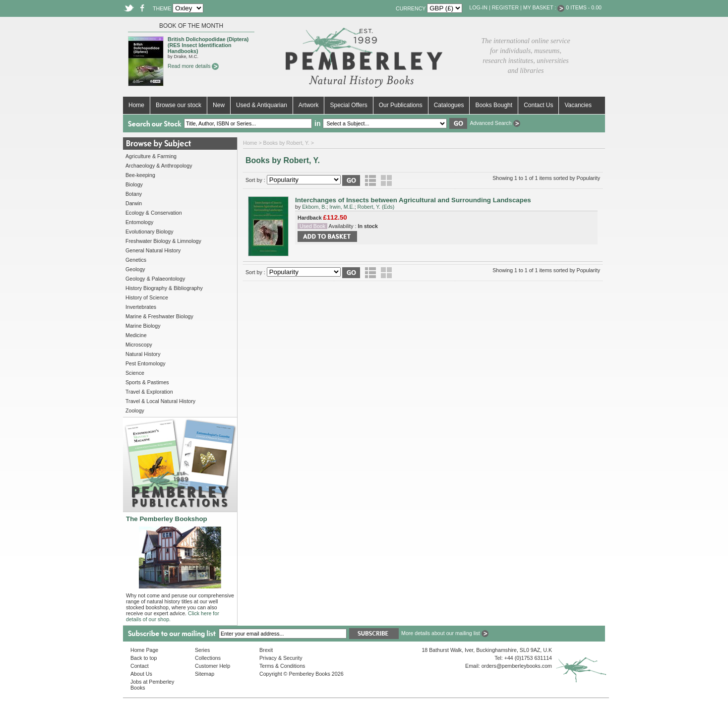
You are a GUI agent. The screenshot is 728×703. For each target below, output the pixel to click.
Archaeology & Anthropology (159, 166)
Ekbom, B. (314, 207)
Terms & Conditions (282, 666)
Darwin (134, 203)
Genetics (136, 260)
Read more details (193, 66)
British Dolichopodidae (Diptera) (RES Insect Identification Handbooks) (208, 45)
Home (136, 105)
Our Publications (401, 105)
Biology (134, 184)
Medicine (136, 335)
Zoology (135, 410)
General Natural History (153, 250)
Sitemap (205, 674)
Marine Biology (143, 326)
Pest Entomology (146, 363)
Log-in (478, 7)
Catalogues (449, 105)
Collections (208, 658)
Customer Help (212, 666)
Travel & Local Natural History (160, 401)
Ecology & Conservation (154, 213)
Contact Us (538, 105)
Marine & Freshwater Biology (159, 316)
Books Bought (494, 105)
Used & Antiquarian (262, 105)
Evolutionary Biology (150, 232)
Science (135, 373)
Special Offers (348, 105)
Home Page (144, 650)
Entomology (139, 222)
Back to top (144, 658)
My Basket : (544, 7)
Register (505, 7)
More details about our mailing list (445, 633)
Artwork (309, 105)
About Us (141, 674)
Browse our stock (179, 105)
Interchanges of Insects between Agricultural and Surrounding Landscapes (413, 200)
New (219, 105)
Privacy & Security (281, 658)
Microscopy (139, 345)
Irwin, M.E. (342, 207)
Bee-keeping (140, 175)
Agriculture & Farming (151, 156)
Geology (135, 269)
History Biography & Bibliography (164, 288)
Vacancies (578, 105)
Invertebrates (141, 307)
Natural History (143, 354)
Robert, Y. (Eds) (376, 207)
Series (202, 650)
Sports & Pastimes (147, 382)
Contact (140, 666)
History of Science (147, 297)
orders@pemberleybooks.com (517, 666)
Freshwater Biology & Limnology (163, 241)
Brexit (266, 650)
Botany (134, 194)
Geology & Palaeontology (155, 279)
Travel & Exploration (149, 392)
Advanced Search (495, 123)
